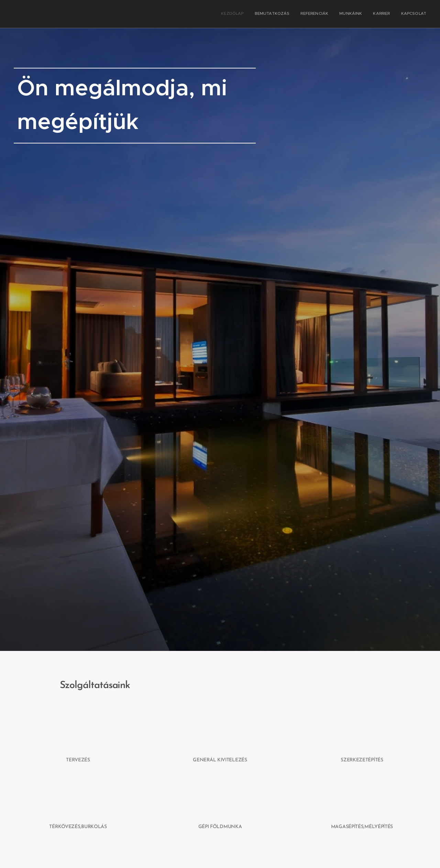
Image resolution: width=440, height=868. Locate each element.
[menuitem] (373, 14)
